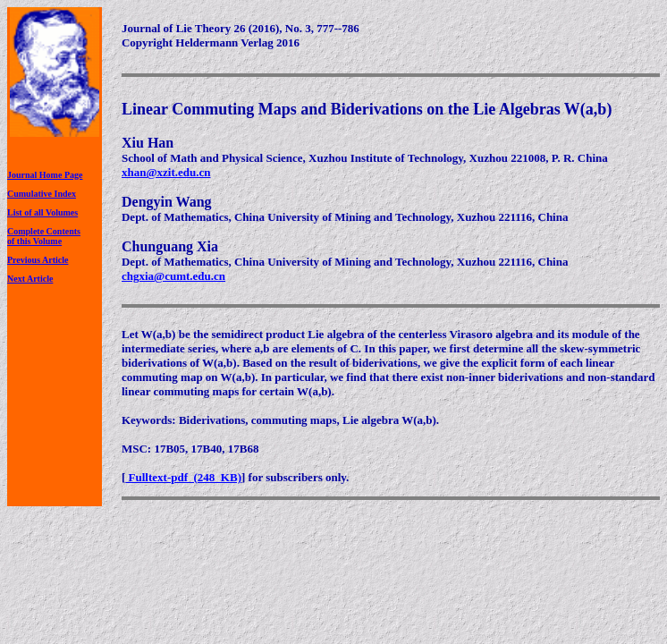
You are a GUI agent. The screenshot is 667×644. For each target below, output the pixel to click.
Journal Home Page (45, 175)
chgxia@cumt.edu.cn (173, 276)
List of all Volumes (42, 212)
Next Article (30, 279)
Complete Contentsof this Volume (44, 236)
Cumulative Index (42, 194)
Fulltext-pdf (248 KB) (183, 477)
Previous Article (38, 260)
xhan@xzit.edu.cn (166, 172)
